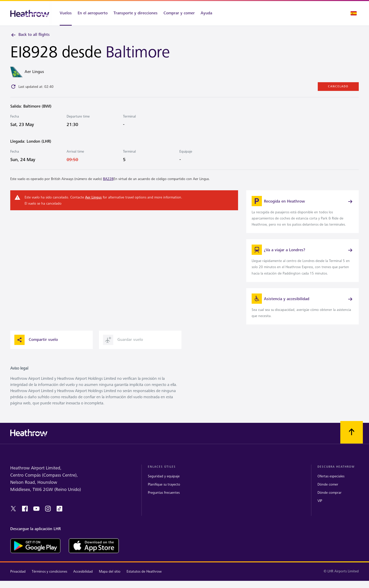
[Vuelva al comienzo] (352, 437)
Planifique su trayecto (164, 489)
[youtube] (36, 514)
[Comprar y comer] (179, 13)
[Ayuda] (209, 13)
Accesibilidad (83, 577)
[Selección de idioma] (354, 13)
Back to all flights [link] (30, 35)
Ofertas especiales (331, 481)
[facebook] (25, 514)
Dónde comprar (330, 497)
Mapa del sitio (110, 577)
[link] (303, 213)
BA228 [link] (108, 180)
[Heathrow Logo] (30, 13)
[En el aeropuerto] (93, 13)
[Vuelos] (63, 13)
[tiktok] (59, 514)
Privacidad (18, 577)
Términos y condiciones (49, 577)
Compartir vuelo (36, 345)
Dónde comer (328, 489)
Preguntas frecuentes (164, 497)
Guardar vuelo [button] (123, 345)
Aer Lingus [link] (93, 198)
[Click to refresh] (13, 87)
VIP (320, 506)
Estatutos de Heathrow (144, 577)
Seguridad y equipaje (164, 481)
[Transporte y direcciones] (136, 13)
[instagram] (48, 514)
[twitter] (13, 514)
